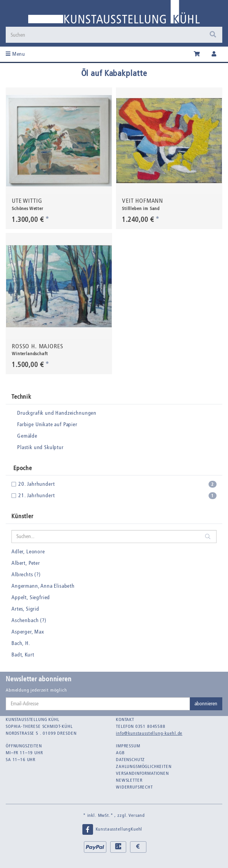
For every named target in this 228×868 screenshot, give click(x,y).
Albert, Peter (26, 563)
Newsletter (129, 780)
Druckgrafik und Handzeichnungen (57, 413)
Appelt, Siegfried (31, 597)
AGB (120, 753)
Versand (137, 815)
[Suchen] (106, 35)
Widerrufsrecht (134, 787)
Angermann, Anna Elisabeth (43, 586)
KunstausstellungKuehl (112, 829)
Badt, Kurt (23, 655)
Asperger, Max (28, 632)
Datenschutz (130, 760)
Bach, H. (21, 643)
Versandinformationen (142, 773)
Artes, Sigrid (25, 609)
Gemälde (27, 436)
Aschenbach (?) (29, 620)
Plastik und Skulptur (40, 447)
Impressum (128, 746)
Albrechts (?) (26, 575)
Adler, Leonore (28, 552)
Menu (15, 54)
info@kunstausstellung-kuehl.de (149, 733)
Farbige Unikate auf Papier (47, 424)
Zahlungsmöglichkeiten (144, 766)
